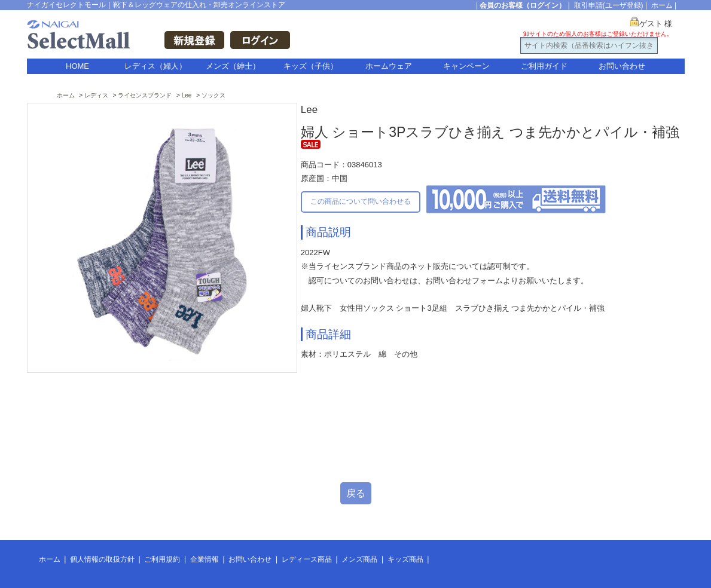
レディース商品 (307, 559)
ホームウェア (389, 66)
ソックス (213, 95)
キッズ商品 (405, 559)
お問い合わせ (622, 66)
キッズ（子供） (311, 66)
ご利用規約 (162, 559)
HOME (77, 66)
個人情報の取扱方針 (102, 559)
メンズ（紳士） (233, 66)
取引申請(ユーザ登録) (609, 5)
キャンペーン (466, 66)
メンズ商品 (359, 559)
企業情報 (205, 559)
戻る (356, 493)
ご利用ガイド (544, 66)
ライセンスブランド (145, 95)
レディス (96, 95)
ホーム (662, 5)
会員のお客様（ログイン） (523, 5)
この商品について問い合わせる (361, 201)
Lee (187, 95)
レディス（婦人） (155, 66)
